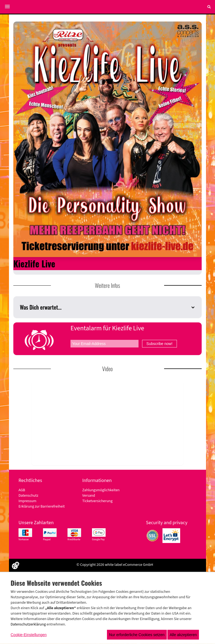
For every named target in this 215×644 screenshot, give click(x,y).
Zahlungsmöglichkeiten (101, 490)
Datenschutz (28, 496)
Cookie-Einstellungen (29, 635)
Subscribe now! (159, 344)
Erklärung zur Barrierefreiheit (42, 506)
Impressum (27, 501)
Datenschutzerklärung (28, 624)
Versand (89, 496)
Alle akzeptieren (183, 635)
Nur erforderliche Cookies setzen (137, 635)
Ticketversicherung (97, 501)
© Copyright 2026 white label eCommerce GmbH (115, 565)
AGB (22, 490)
